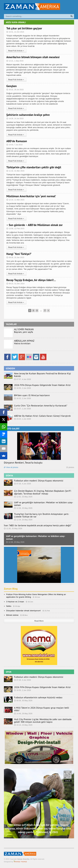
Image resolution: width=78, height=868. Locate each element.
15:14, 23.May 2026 (23, 725)
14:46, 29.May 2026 (23, 714)
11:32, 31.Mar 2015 (15, 171)
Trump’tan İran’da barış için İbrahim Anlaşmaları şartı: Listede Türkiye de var (42, 515)
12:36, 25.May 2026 (23, 508)
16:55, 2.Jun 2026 (22, 388)
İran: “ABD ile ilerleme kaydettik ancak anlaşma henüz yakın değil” (38, 525)
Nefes (9, 606)
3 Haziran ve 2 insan (15, 602)
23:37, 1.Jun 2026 (22, 409)
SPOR (9, 672)
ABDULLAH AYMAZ (24, 341)
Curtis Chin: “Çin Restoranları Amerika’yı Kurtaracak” (41, 406)
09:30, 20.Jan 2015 (15, 257)
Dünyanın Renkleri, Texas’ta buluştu (23, 463)
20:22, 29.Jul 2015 (15, 90)
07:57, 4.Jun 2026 (22, 379)
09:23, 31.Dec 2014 (15, 284)
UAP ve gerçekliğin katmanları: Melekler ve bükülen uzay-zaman (44, 504)
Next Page (48, 311)
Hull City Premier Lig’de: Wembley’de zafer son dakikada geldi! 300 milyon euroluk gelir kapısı (43, 721)
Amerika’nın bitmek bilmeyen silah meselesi (33, 57)
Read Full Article (17, 51)
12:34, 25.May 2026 (23, 520)
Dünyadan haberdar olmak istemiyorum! (24, 611)
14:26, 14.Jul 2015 (15, 119)
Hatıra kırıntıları (22, 343)
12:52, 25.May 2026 (23, 497)
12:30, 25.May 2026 (13, 529)
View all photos (11, 467)
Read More (39, 621)
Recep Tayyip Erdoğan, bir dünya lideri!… (31, 280)
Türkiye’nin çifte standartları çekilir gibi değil (34, 167)
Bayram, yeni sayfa (24, 332)
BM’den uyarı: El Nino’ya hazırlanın (32, 395)
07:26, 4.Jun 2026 (22, 484)
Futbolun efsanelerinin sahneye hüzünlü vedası (38, 697)
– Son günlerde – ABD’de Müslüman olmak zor (35, 225)
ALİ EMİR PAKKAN (24, 329)
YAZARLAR (11, 324)
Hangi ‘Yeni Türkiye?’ (19, 254)
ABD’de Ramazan (17, 141)
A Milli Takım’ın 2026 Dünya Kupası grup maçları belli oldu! (42, 709)
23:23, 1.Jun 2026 (22, 419)
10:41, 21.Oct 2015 (15, 32)
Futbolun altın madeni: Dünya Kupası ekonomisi (39, 481)
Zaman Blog (11, 589)
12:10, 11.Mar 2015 (15, 200)
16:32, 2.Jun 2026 (22, 398)
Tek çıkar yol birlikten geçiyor (24, 28)
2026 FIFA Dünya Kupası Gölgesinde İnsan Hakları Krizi (42, 385)
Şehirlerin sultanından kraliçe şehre (28, 115)
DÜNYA (9, 475)
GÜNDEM (10, 368)
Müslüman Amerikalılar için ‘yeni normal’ (31, 196)
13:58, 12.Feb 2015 (15, 229)
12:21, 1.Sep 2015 (15, 61)
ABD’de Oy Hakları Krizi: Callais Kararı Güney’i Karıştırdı (42, 416)
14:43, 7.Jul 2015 (14, 145)
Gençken (12, 86)
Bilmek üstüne (12, 615)
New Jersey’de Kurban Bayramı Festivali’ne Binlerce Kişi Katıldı (42, 375)
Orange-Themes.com (20, 862)
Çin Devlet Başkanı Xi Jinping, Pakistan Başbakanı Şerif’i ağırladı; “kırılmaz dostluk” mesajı (43, 492)
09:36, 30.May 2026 (23, 701)
